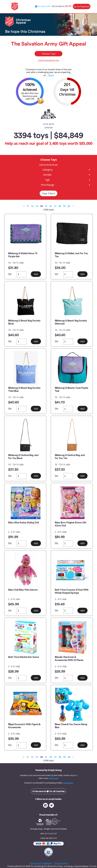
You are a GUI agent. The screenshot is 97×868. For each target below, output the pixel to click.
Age (48, 180)
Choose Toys (49, 54)
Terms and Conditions (41, 863)
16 (50, 206)
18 (60, 206)
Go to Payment (82, 6)
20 (69, 206)
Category (48, 170)
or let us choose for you (48, 60)
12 (32, 206)
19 (64, 206)
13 (37, 206)
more (51, 75)
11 (28, 206)
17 (55, 206)
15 (46, 206)
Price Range (48, 185)
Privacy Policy (61, 863)
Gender (47, 175)
